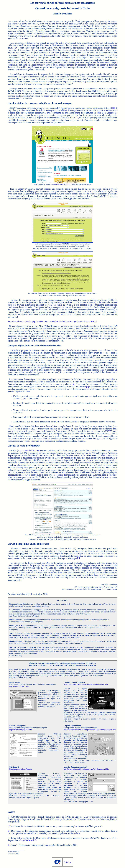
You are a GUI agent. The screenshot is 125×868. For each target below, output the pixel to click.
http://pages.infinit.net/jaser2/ (21, 769)
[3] (73, 384)
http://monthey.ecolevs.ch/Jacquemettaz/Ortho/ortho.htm (86, 684)
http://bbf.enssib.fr (28, 840)
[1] (114, 108)
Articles (67, 862)
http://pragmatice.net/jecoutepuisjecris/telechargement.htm (86, 769)
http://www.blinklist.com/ (29, 450)
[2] (108, 196)
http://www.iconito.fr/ (62, 184)
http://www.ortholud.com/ (19, 686)
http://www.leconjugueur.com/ (21, 730)
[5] (79, 558)
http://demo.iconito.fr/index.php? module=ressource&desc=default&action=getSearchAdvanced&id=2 (52, 322)
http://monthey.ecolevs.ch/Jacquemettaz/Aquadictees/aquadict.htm (90, 730)
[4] (87, 387)
